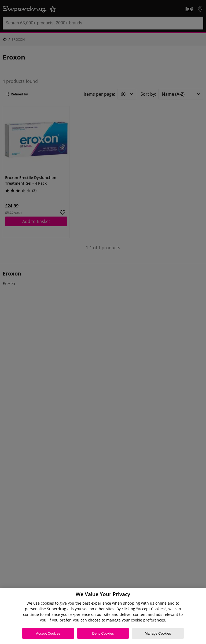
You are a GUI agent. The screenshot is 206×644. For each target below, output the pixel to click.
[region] (103, 616)
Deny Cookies (103, 633)
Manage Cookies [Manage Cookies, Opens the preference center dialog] (158, 633)
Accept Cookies (48, 633)
